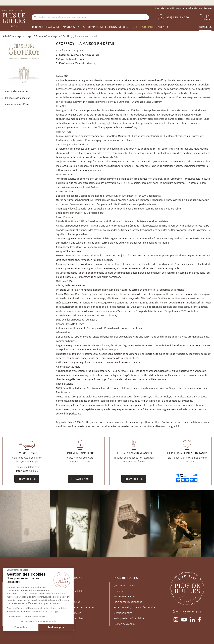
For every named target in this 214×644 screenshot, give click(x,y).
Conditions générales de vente (77, 607)
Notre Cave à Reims (124, 596)
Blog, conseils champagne (128, 602)
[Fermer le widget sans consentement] (19, 570)
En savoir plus (27, 479)
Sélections (109, 27)
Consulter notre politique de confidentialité (26, 616)
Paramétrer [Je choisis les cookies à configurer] (21, 627)
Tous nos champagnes (46, 27)
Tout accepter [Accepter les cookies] (56, 627)
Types (81, 27)
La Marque (119, 591)
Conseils (205, 27)
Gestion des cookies (125, 624)
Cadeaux (162, 27)
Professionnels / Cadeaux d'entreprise (134, 607)
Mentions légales (123, 613)
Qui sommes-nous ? (124, 585)
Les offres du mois (142, 27)
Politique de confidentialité (129, 618)
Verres (123, 27)
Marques (69, 27)
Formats (93, 27)
